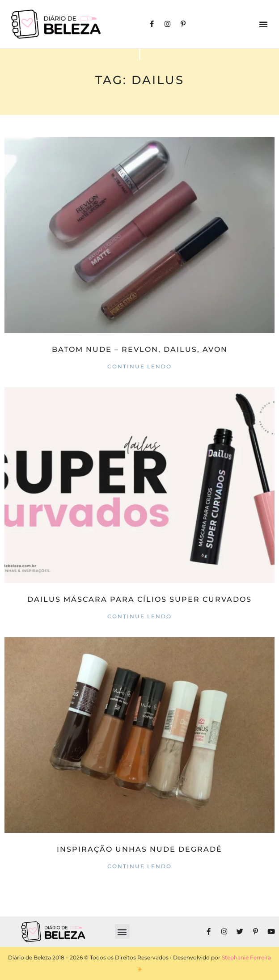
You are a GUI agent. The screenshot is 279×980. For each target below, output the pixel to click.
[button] (263, 24)
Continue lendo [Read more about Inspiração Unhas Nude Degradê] (139, 866)
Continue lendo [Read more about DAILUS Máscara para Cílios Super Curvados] (139, 616)
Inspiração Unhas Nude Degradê (139, 849)
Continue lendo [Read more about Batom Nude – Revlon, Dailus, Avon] (139, 366)
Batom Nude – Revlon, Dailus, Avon (140, 349)
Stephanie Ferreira (246, 957)
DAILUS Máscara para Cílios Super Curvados (139, 599)
